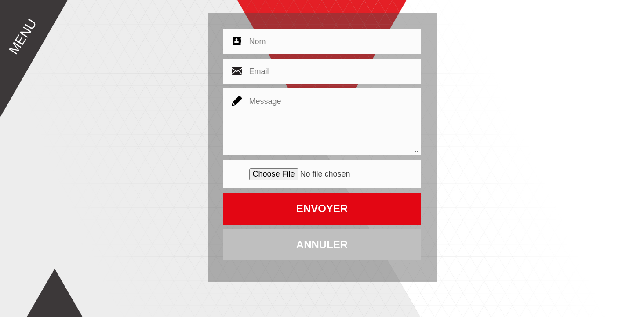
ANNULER (322, 245)
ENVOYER (322, 208)
